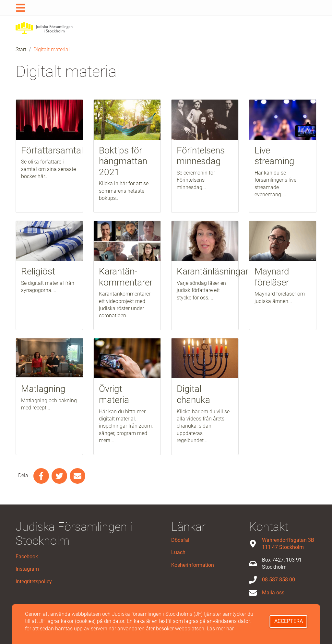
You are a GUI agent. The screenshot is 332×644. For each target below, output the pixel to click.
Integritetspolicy (34, 582)
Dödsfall (181, 540)
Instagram (27, 569)
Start (21, 49)
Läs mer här (220, 629)
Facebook (27, 557)
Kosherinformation (193, 565)
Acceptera (289, 621)
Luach (178, 552)
